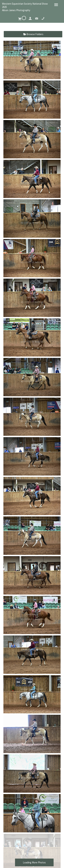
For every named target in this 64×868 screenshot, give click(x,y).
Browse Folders (35, 34)
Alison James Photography (16, 10)
